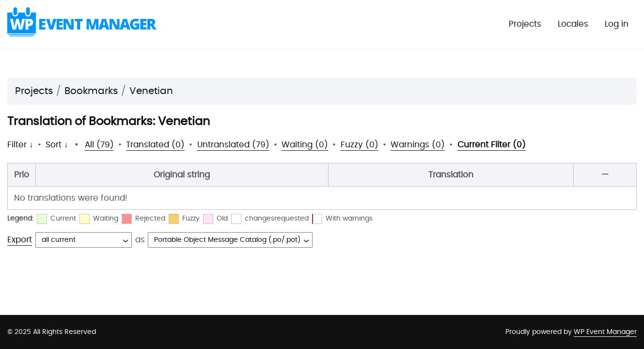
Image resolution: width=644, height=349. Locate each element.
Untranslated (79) (233, 145)
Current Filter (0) (492, 145)
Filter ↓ (20, 145)
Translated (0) (155, 145)
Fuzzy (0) (360, 145)
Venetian (151, 91)
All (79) (99, 145)
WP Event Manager (605, 332)
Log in (617, 24)
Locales (573, 24)
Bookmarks (91, 91)
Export (20, 240)
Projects (525, 24)
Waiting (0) (305, 145)
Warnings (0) (418, 145)
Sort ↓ (57, 145)
